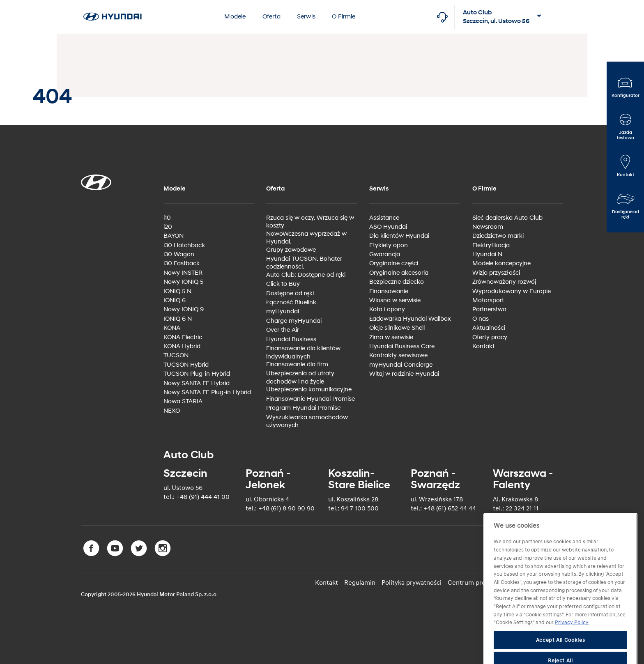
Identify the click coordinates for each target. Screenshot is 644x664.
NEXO (172, 411)
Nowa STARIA (183, 401)
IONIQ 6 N (178, 319)
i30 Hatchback (184, 245)
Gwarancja (385, 254)
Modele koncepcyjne (501, 263)
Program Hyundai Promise (303, 408)
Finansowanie (389, 291)
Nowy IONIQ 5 (183, 282)
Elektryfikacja (491, 245)
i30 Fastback (182, 263)
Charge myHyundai (294, 321)
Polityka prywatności (412, 583)
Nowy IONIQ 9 (184, 309)
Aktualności (489, 328)
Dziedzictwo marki (498, 236)
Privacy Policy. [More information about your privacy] (572, 636)
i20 (168, 227)
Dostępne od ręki (290, 293)
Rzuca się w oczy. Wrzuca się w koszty (310, 222)
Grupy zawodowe (291, 250)
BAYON (174, 236)
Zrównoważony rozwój (504, 282)
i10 (167, 218)
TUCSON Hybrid (186, 365)
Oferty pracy (490, 337)
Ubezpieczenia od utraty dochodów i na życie (300, 378)
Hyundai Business (291, 339)
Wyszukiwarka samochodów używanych (307, 422)
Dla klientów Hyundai (399, 236)
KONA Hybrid (182, 346)
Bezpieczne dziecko (397, 282)
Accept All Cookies (561, 653)
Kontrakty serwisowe (398, 355)
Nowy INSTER (183, 273)
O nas (481, 319)
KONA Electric (183, 337)
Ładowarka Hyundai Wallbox (410, 319)
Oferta (271, 17)
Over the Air (283, 330)
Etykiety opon (389, 245)
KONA (172, 328)
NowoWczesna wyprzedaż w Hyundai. (306, 238)
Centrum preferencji (478, 583)
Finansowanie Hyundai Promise (310, 399)
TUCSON (176, 355)
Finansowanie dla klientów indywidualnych (303, 353)
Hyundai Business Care (402, 346)
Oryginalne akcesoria (399, 273)
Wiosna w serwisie (395, 300)
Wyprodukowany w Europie (512, 291)
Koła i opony (387, 309)
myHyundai (283, 311)
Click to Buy (283, 284)
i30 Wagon (179, 254)
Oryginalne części (394, 263)
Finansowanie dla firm (297, 364)
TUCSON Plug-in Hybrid (197, 374)
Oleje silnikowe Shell (397, 328)
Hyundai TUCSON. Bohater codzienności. (304, 263)
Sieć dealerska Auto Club (507, 218)
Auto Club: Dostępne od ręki (306, 275)
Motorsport (488, 300)
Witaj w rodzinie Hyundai (404, 374)
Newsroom (488, 227)
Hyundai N (487, 254)
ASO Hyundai (388, 227)
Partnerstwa (489, 309)
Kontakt (483, 346)
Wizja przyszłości (496, 273)
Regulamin (360, 583)
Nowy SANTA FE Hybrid (197, 383)
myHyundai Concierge (401, 365)
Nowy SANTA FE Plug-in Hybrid (207, 392)
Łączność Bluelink (291, 302)
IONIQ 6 (175, 300)
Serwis (306, 17)
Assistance (384, 218)
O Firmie (344, 17)
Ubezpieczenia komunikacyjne (309, 389)
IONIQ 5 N (177, 291)
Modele (235, 17)
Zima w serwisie (391, 337)
